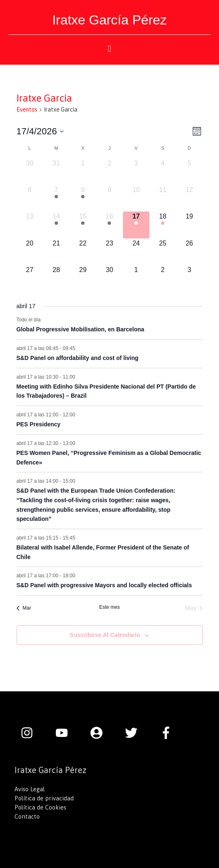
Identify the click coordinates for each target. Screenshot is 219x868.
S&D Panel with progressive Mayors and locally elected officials (104, 585)
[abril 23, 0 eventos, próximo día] (109, 252)
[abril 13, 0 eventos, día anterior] (30, 225)
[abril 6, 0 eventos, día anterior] (30, 198)
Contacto (27, 816)
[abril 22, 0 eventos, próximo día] (83, 252)
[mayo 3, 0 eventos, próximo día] (189, 278)
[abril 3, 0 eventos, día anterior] (136, 172)
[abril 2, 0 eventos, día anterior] (109, 172)
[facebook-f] (168, 733)
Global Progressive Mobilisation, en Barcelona (81, 329)
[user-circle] (101, 733)
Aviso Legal (30, 789)
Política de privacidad (44, 798)
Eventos (27, 109)
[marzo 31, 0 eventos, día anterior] (56, 172)
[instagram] (31, 733)
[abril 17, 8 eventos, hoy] (136, 225)
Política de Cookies (40, 807)
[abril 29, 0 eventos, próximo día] (83, 278)
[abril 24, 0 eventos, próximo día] (136, 252)
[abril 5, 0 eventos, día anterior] (189, 172)
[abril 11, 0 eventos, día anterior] (163, 198)
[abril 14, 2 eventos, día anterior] (56, 225)
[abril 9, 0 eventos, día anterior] (109, 198)
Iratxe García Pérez (109, 20)
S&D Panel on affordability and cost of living (78, 358)
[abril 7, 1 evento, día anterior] (56, 198)
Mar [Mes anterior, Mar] (24, 608)
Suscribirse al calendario (105, 635)
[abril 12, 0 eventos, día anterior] (189, 198)
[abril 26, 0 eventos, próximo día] (189, 252)
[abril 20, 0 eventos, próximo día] (30, 252)
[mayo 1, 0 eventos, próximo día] (136, 278)
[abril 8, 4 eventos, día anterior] (83, 198)
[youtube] (66, 733)
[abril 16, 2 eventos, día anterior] (109, 225)
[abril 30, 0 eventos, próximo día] (109, 278)
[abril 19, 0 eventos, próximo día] (189, 225)
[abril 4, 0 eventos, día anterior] (163, 172)
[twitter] (135, 733)
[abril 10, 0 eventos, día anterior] (136, 198)
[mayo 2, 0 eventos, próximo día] (163, 278)
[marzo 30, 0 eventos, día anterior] (30, 172)
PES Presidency (39, 424)
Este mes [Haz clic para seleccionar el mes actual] (109, 607)
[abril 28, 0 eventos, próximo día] (56, 278)
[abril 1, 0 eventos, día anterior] (83, 172)
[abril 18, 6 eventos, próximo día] (163, 225)
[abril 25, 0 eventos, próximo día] (163, 252)
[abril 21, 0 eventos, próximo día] (56, 252)
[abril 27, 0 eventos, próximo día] (30, 278)
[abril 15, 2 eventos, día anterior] (83, 225)
